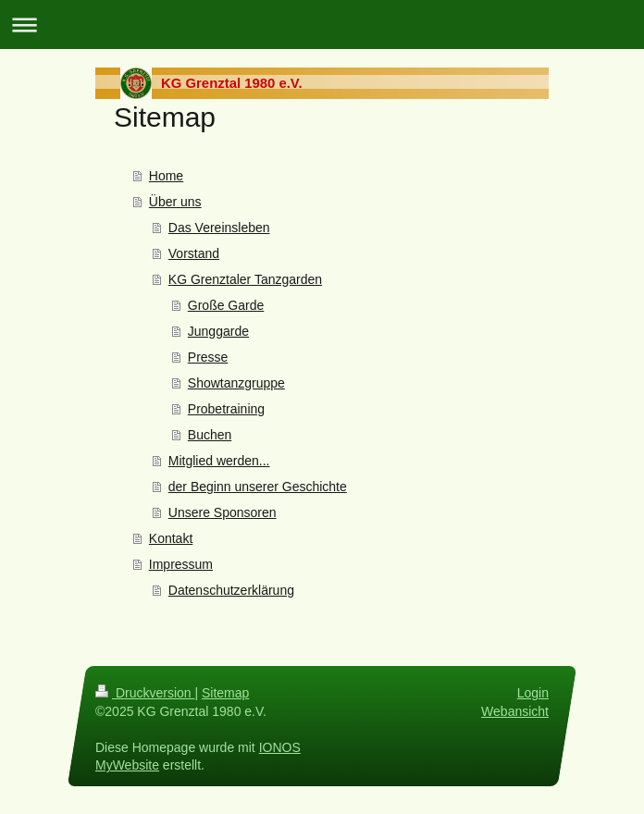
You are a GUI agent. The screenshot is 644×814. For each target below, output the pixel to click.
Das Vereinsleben (219, 228)
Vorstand (194, 253)
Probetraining (226, 409)
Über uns (175, 202)
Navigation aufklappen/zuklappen (322, 25)
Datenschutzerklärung (231, 590)
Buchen (210, 435)
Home (166, 176)
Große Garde (226, 305)
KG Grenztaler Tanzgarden (245, 279)
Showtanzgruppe (236, 383)
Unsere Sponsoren (223, 512)
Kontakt (171, 538)
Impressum (181, 564)
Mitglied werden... (219, 461)
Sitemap (225, 693)
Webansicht (515, 710)
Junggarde (218, 331)
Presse (208, 357)
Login (533, 693)
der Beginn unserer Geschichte (258, 487)
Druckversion (145, 693)
